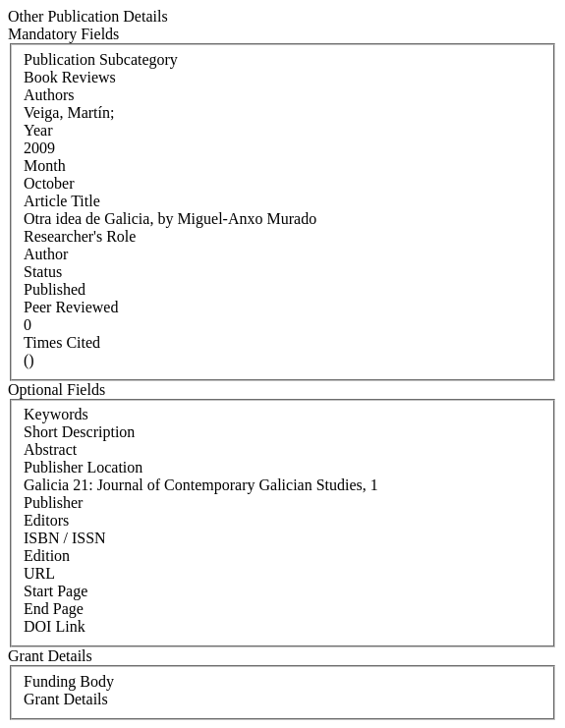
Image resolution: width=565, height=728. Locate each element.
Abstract (50, 449)
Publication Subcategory (101, 59)
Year (38, 130)
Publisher (53, 503)
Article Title (62, 201)
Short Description (79, 432)
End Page (54, 609)
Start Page (56, 591)
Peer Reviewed (71, 307)
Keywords (56, 414)
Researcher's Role (80, 236)
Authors (49, 95)
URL (39, 573)
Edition (47, 556)
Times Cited (62, 342)
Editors (46, 520)
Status (43, 272)
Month (45, 166)
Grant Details (66, 699)
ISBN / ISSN (65, 538)
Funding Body (69, 681)
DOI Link (55, 626)
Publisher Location (83, 467)
